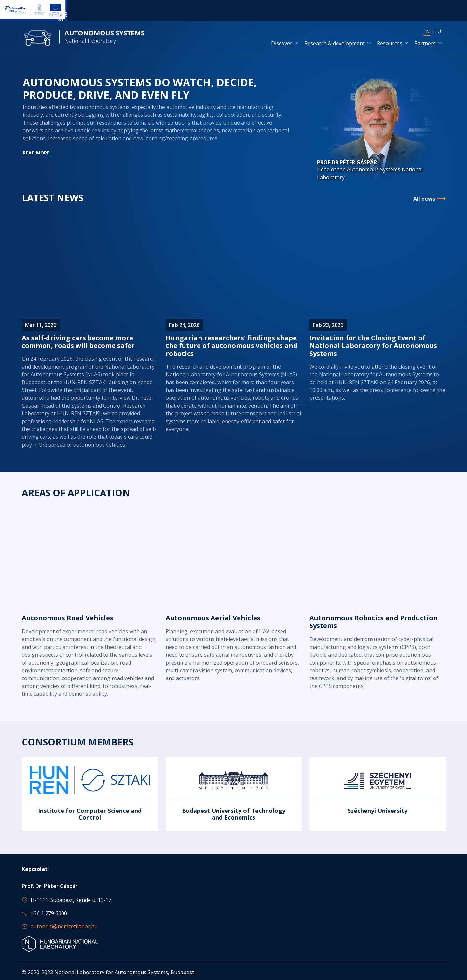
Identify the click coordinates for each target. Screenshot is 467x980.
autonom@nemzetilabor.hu (64, 926)
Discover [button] (282, 43)
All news (424, 199)
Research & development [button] (335, 43)
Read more (158, 130)
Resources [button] (390, 43)
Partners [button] (425, 43)
